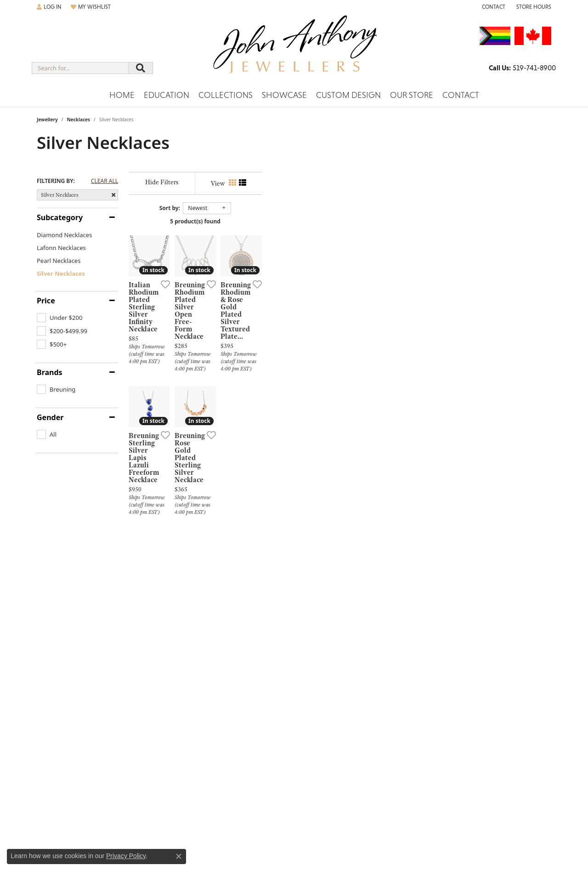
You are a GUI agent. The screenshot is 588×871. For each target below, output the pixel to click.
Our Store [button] (412, 95)
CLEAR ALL (105, 181)
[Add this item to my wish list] (259, 381)
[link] (493, 7)
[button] (49, 7)
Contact (461, 95)
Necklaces (78, 120)
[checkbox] (59, 318)
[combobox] (80, 68)
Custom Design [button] (348, 95)
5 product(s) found (340, 221)
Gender (50, 417)
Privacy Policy (126, 856)
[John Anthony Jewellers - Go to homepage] (294, 50)
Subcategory (60, 217)
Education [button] (167, 95)
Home (122, 95)
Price (46, 301)
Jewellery (47, 120)
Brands (50, 372)
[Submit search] (141, 68)
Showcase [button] (284, 95)
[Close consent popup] (179, 856)
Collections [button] (226, 95)
